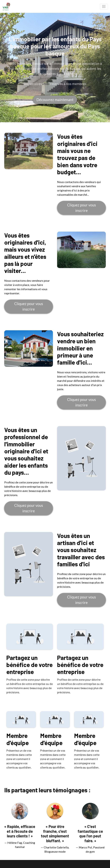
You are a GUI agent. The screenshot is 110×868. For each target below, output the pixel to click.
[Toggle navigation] (104, 6)
